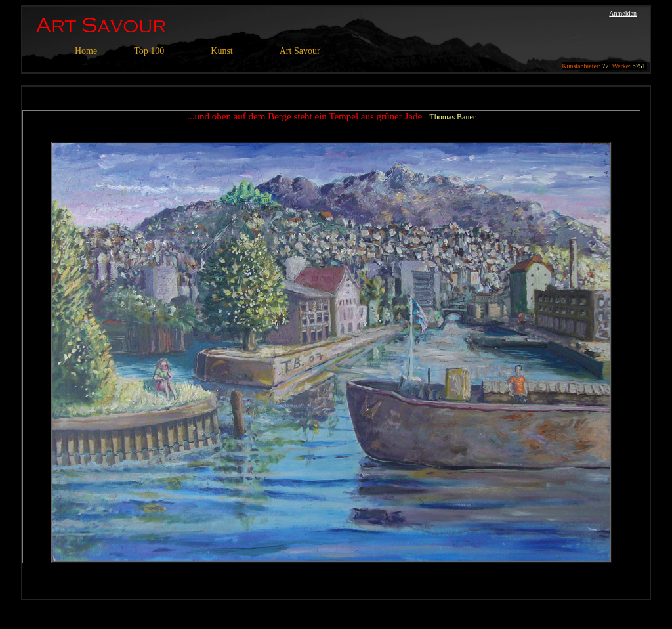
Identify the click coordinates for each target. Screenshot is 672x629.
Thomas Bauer (452, 117)
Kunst (221, 51)
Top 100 (149, 51)
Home (86, 51)
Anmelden (623, 13)
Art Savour (300, 51)
